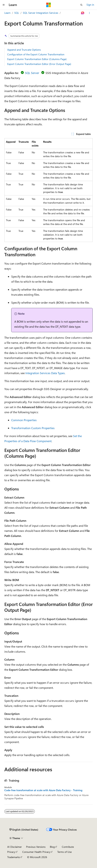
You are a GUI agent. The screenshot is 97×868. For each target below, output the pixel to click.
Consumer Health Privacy (36, 852)
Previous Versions (36, 847)
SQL (17, 13)
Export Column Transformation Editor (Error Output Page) (39, 64)
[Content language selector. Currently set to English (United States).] (24, 830)
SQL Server (32, 73)
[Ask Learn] (83, 13)
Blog (52, 847)
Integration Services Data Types (45, 373)
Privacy (11, 852)
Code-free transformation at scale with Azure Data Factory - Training (43, 790)
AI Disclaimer (15, 847)
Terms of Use (64, 852)
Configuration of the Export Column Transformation (36, 54)
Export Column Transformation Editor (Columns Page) (37, 59)
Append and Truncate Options (24, 50)
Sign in (90, 5)
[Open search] (81, 5)
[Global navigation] (4, 5)
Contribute (68, 847)
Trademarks (14, 857)
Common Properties (24, 420)
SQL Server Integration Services (41, 13)
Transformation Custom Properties (33, 428)
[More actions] (89, 13)
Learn (7, 13)
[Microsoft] (49, 5)
